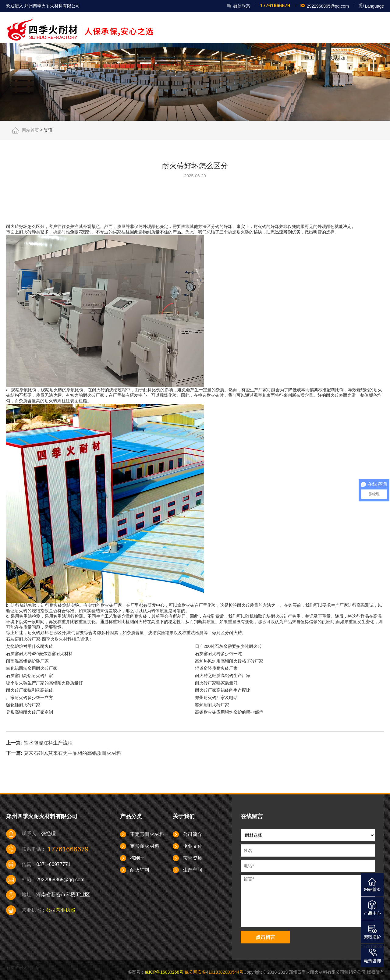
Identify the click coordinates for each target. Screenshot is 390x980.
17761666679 (374, 946)
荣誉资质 (193, 858)
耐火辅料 (140, 870)
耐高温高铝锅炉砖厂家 (27, 661)
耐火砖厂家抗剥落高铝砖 (30, 690)
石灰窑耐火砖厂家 (23, 968)
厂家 (285, 58)
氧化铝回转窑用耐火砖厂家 (32, 668)
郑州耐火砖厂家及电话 (216, 698)
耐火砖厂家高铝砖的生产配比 (223, 690)
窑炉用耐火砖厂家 (212, 705)
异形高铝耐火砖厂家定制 (30, 712)
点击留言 (265, 937)
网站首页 (162, 58)
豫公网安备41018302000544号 (214, 972)
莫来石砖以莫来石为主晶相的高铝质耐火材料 (73, 753)
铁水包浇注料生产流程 (48, 742)
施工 (309, 58)
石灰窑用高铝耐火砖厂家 (30, 676)
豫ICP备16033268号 (164, 972)
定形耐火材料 (145, 846)
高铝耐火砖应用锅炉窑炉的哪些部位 (229, 712)
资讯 (262, 58)
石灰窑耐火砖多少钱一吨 (218, 654)
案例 (238, 58)
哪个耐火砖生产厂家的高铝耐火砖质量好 (44, 683)
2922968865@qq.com (327, 6)
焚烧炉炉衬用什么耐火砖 (30, 646)
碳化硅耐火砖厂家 (23, 705)
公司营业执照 (61, 910)
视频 (214, 58)
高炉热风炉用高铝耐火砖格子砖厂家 (229, 661)
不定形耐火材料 (147, 834)
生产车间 (193, 870)
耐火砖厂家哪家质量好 (216, 683)
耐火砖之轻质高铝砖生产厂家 (223, 676)
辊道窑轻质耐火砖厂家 (216, 668)
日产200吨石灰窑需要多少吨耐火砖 (228, 646)
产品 (190, 58)
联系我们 (338, 58)
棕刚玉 (137, 858)
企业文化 (193, 846)
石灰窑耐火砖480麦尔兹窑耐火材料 (39, 654)
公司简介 (193, 834)
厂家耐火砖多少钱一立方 (30, 698)
